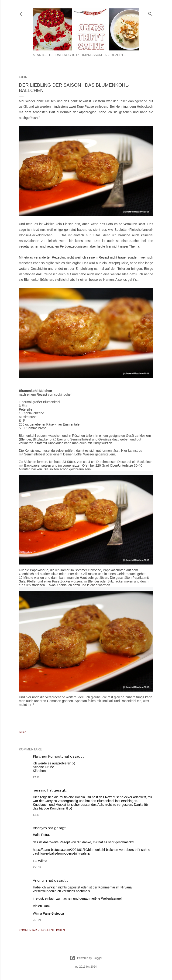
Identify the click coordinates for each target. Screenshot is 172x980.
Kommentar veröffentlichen (42, 930)
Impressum (92, 55)
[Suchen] (150, 13)
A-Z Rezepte (115, 55)
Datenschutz (67, 55)
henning (40, 790)
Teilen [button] (22, 732)
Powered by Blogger (86, 958)
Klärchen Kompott (48, 756)
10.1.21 (37, 867)
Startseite (43, 55)
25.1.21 (37, 920)
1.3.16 (36, 777)
